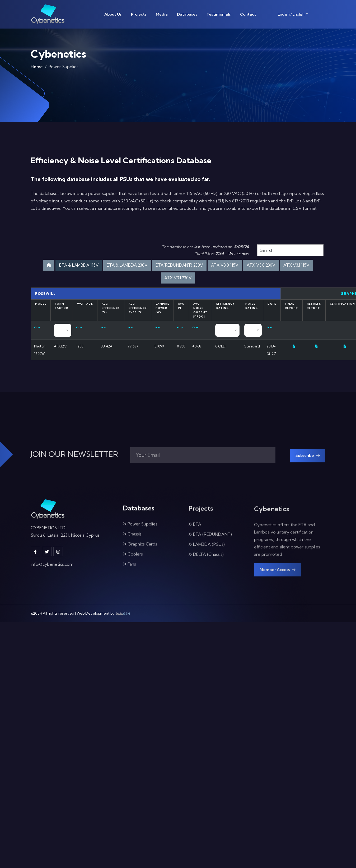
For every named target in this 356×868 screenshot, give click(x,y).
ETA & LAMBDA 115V (85, 266)
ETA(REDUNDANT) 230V (201, 266)
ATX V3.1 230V (198, 280)
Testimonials (219, 14)
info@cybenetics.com (52, 572)
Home (37, 68)
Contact (248, 14)
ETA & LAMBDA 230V (140, 266)
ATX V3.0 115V (253, 266)
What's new (238, 254)
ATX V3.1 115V (158, 280)
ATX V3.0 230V (294, 266)
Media (162, 14)
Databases (187, 14)
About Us (113, 14)
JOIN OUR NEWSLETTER (74, 458)
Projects (139, 14)
